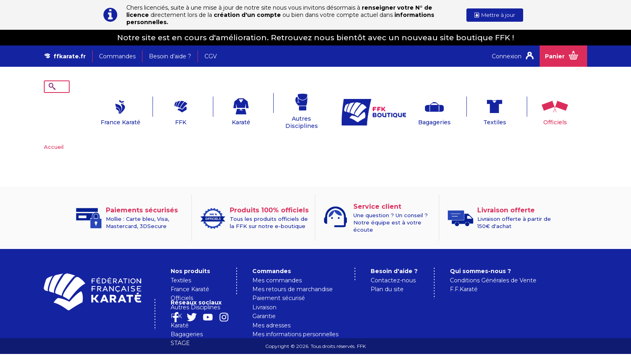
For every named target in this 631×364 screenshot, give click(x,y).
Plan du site (387, 277)
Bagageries (410, 110)
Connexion (507, 56)
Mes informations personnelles (295, 322)
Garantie (264, 304)
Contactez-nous (393, 268)
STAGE (180, 331)
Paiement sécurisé (279, 286)
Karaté (217, 110)
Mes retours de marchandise (293, 277)
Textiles (470, 110)
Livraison (264, 295)
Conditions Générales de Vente (493, 268)
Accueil (54, 134)
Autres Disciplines (277, 110)
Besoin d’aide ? (170, 56)
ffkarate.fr (70, 56)
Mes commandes (277, 268)
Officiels (531, 110)
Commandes (117, 56)
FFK (157, 110)
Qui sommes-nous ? (480, 259)
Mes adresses (271, 313)
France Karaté (96, 110)
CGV (211, 56)
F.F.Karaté (464, 277)
